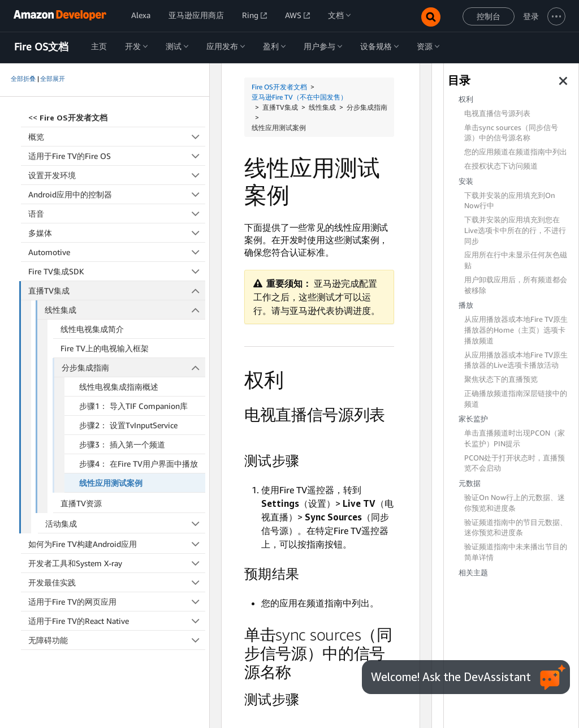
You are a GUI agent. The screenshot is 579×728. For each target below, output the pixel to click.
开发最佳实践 (117, 582)
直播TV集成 (117, 290)
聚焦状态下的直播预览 (501, 379)
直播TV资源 (81, 503)
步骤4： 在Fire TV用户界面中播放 (139, 464)
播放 (466, 305)
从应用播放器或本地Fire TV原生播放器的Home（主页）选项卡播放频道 (516, 330)
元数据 (470, 483)
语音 (117, 214)
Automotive (117, 252)
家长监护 (473, 419)
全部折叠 (23, 79)
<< (68, 117)
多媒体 (117, 233)
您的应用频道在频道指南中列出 (516, 152)
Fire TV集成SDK (117, 271)
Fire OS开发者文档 (279, 87)
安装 (466, 181)
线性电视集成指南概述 (119, 387)
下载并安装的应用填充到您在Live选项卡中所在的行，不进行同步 (515, 231)
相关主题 (473, 573)
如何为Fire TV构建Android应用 (117, 544)
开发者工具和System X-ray (117, 563)
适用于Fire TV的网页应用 (117, 602)
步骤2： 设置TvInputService (128, 425)
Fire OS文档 (41, 47)
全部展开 (53, 79)
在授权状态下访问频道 (501, 166)
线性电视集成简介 (92, 329)
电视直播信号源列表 (497, 113)
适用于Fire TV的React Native (117, 621)
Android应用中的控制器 (117, 194)
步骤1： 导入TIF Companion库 (133, 406)
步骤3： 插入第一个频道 (122, 444)
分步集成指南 (133, 367)
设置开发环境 (117, 175)
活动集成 (126, 524)
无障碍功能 (117, 640)
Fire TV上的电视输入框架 (105, 348)
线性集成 (125, 310)
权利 (466, 99)
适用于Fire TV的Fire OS (117, 156)
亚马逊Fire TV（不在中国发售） (299, 97)
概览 (117, 137)
